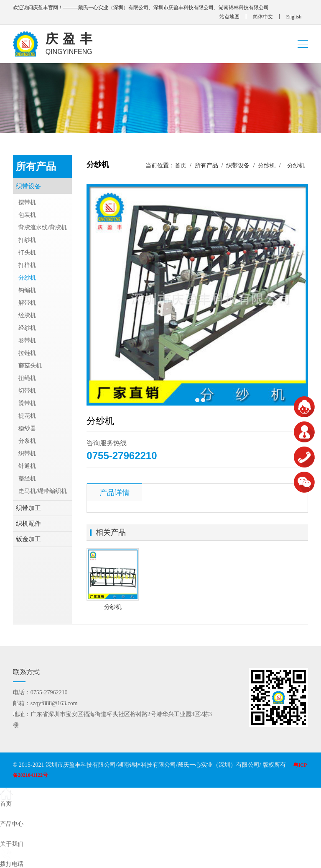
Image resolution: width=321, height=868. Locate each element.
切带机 (27, 391)
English (294, 17)
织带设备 (238, 166)
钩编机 (27, 290)
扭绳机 (27, 378)
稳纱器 (27, 428)
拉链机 (27, 353)
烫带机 (27, 403)
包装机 (27, 215)
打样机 (27, 265)
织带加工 (28, 508)
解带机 (27, 303)
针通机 (27, 466)
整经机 (27, 479)
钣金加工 (28, 539)
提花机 (27, 416)
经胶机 (27, 315)
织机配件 (28, 524)
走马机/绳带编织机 (43, 491)
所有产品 (206, 166)
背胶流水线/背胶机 (43, 227)
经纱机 (27, 328)
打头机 (27, 253)
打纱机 (27, 240)
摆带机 (27, 202)
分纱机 (267, 166)
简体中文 (263, 17)
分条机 (27, 441)
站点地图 (229, 17)
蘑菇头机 (30, 366)
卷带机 (27, 340)
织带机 (27, 453)
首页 (181, 166)
